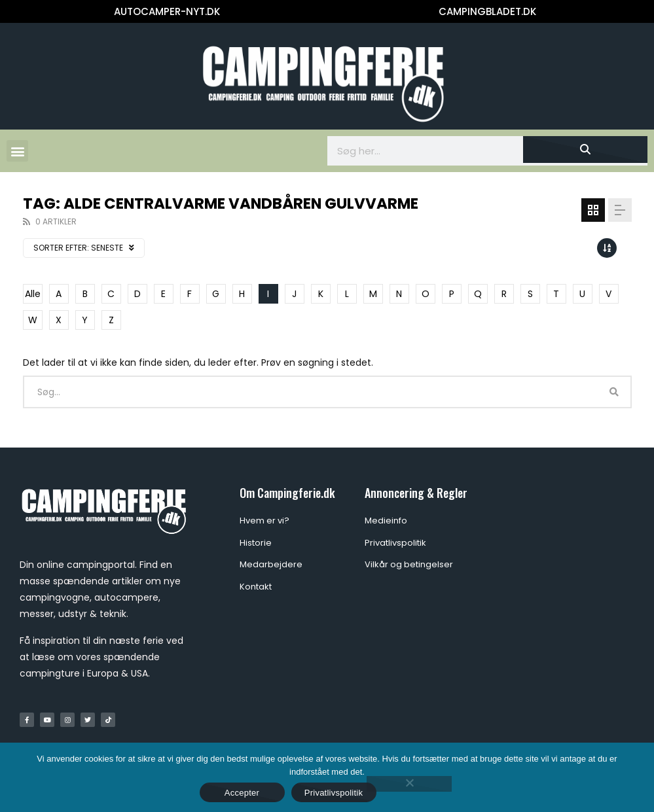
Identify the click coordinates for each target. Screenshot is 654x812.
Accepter (242, 793)
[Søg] (585, 150)
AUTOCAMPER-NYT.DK (167, 11)
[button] (17, 151)
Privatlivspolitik (334, 793)
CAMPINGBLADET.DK (487, 11)
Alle (33, 294)
